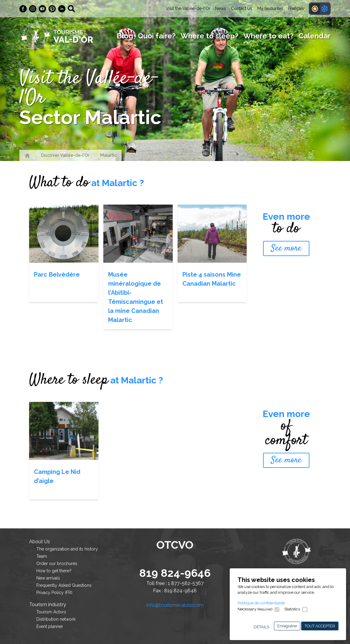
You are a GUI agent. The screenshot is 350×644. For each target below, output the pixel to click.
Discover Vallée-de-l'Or (65, 155)
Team (42, 556)
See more (286, 248)
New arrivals (48, 578)
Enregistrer (287, 626)
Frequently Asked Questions (64, 585)
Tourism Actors (51, 612)
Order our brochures (57, 563)
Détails (261, 627)
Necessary (255, 609)
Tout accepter (320, 626)
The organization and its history (67, 549)
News (221, 8)
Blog (125, 36)
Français (296, 8)
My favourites (270, 8)
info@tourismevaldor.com (175, 605)
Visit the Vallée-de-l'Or (188, 8)
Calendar (315, 36)
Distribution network (56, 619)
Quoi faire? (157, 36)
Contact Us (242, 8)
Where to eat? (268, 36)
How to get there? (54, 571)
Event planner (50, 626)
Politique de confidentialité (261, 603)
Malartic (108, 155)
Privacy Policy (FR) (54, 593)
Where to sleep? (210, 36)
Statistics (292, 609)
